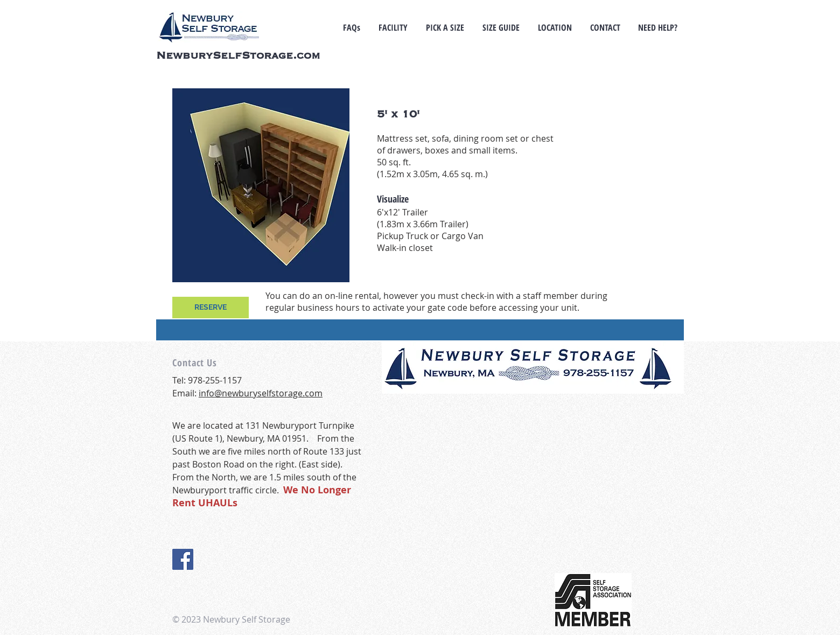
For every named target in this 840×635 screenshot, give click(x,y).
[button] (445, 27)
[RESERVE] (211, 308)
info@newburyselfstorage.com (261, 393)
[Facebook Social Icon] (183, 559)
